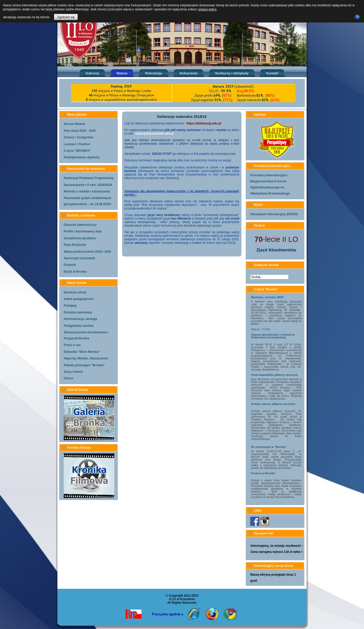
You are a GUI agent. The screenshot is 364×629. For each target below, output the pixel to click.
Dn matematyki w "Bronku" (269, 447)
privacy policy (207, 9)
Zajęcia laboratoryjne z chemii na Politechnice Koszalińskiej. (273, 336)
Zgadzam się (66, 17)
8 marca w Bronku (263, 473)
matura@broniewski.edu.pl (155, 134)
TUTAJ (266, 329)
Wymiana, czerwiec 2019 (267, 297)
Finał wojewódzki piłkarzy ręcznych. (275, 375)
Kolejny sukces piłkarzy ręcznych (273, 404)
